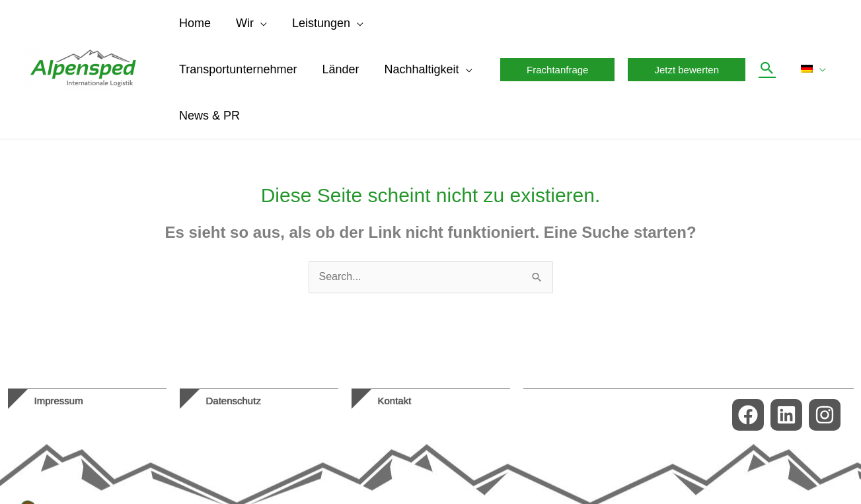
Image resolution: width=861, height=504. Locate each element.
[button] (258, 23)
